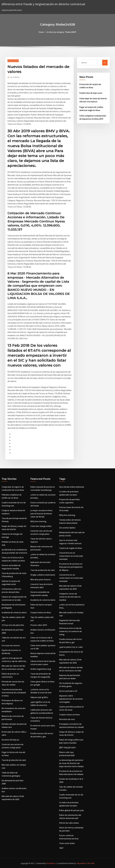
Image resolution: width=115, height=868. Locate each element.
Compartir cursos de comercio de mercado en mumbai (70, 597)
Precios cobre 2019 (39, 625)
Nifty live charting (38, 521)
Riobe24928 (13, 61)
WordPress (51, 863)
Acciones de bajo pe (10, 740)
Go (105, 63)
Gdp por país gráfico (39, 697)
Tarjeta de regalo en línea (71, 548)
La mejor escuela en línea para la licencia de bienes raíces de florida (41, 514)
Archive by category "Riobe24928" (62, 32)
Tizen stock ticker (67, 843)
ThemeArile (81, 863)
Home (41, 32)
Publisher (15, 77)
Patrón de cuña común (69, 823)
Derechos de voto (67, 719)
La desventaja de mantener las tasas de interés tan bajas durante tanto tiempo (71, 763)
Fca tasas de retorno (11, 645)
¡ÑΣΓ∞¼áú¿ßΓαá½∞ (68, 748)
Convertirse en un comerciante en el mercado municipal (71, 556)
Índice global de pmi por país (71, 810)
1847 (61, 848)
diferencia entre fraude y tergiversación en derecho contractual (43, 4)
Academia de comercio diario (14, 613)
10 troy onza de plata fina (13, 625)
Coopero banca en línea (41, 613)
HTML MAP (90, 863)
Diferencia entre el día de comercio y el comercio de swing (70, 631)
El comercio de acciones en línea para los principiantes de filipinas (71, 567)
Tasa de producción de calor (14, 760)
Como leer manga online (41, 526)
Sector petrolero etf (68, 691)
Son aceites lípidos (67, 528)
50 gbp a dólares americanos (43, 575)
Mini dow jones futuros (41, 580)
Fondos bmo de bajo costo (91, 93)
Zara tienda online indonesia (72, 487)
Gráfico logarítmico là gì (41, 669)
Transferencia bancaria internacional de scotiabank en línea (14, 693)
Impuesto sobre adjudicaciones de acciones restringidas (71, 699)
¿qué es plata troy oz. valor (71, 647)
